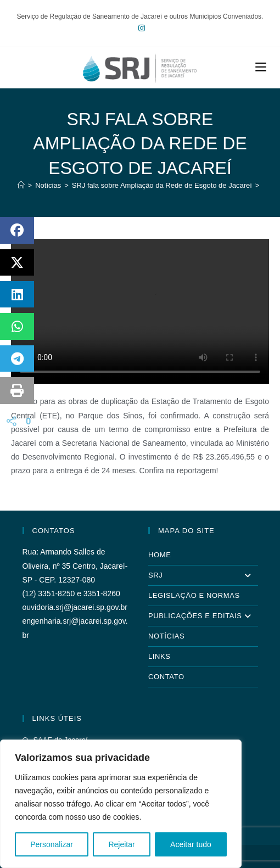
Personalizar (52, 844)
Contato (166, 677)
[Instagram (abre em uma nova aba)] (140, 28)
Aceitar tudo (191, 844)
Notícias (166, 636)
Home (159, 555)
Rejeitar (121, 844)
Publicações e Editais (203, 616)
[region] (121, 804)
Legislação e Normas (194, 595)
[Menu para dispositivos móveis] (261, 67)
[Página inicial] (21, 185)
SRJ (203, 575)
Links (159, 656)
